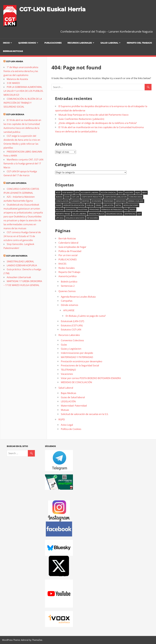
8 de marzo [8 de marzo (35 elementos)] (68, 193)
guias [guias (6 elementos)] (59, 205)
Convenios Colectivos (72, 340)
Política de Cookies (71, 429)
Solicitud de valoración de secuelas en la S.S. (85, 414)
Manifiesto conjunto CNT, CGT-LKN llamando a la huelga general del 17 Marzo (23, 164)
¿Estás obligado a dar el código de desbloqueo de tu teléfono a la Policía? (98, 123)
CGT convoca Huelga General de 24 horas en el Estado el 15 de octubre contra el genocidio (22, 236)
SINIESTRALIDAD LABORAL (20, 261)
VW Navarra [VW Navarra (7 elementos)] (92, 218)
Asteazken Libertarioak (19, 277)
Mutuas (65, 410)
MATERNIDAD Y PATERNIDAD (77, 357)
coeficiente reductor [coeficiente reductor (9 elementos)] (92, 197)
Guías (64, 345)
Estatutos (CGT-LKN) (72, 325)
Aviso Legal (67, 425)
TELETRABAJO (68, 370)
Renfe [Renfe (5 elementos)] (133, 209)
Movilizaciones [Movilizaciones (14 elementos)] (131, 205)
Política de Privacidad (70, 251)
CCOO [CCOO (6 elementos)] (67, 197)
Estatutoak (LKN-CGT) (72, 321)
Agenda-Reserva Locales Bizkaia (78, 297)
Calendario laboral (68, 243)
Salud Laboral (109, 43)
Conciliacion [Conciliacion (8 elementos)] (62, 201)
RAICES (62, 264)
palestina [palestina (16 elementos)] (83, 209)
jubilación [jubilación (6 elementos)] (108, 205)
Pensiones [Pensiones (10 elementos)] (94, 209)
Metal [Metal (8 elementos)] (118, 205)
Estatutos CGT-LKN (71, 329)
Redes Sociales (67, 268)
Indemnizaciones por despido (77, 353)
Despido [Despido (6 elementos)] (86, 201)
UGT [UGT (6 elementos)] (139, 214)
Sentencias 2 (68, 286)
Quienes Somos (27, 43)
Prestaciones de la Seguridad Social (80, 365)
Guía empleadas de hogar (72, 247)
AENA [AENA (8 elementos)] (121, 193)
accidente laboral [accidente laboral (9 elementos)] (90, 193)
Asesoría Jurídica (67, 276)
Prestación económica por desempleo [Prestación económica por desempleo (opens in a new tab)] (82, 361)
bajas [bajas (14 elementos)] (138, 193)
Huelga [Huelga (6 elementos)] (90, 205)
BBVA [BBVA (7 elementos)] (144, 193)
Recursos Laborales (80, 43)
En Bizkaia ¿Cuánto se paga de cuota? (86, 316)
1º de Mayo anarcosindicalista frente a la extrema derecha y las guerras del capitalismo (21, 71)
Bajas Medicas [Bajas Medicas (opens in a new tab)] (69, 393)
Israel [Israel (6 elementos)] (98, 205)
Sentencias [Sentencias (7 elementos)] (130, 214)
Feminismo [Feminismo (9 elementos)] (109, 201)
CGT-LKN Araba (15, 61)
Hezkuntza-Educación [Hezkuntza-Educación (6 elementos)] (74, 205)
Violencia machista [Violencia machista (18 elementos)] (75, 218)
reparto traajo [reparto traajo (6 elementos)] (63, 214)
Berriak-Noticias (13, 51)
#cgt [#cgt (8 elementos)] (58, 193)
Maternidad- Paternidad (74, 406)
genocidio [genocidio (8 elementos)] (121, 201)
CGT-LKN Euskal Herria (52, 9)
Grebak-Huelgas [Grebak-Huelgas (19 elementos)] (136, 201)
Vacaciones (67, 374)
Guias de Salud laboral (73, 397)
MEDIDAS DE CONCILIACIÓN (76, 382)
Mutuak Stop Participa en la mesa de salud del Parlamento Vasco (93, 115)
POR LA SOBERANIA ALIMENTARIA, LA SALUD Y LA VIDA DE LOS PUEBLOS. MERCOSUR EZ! (23, 91)
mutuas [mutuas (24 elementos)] (60, 209)
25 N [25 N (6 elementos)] (77, 193)
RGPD (62, 419)
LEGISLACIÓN (68, 401)
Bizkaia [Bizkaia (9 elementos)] (59, 197)
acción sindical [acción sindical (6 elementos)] (108, 193)
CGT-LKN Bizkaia (15, 114)
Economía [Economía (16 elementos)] (96, 201)
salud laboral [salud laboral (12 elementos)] (79, 214)
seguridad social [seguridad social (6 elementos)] (114, 214)
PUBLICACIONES (53, 43)
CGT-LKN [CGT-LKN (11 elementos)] (76, 197)
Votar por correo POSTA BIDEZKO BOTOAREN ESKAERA (91, 378)
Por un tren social (68, 255)
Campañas (67, 301)
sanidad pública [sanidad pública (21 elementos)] (96, 214)
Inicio (6, 43)
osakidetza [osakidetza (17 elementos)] (71, 209)
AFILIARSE (69, 310)
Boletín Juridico (69, 282)
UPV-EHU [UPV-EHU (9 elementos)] (60, 218)
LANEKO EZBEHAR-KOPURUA (22, 265)
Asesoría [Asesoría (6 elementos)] (129, 193)
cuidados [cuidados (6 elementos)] (75, 201)
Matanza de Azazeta (17, 79)
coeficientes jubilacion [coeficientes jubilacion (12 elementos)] (116, 197)
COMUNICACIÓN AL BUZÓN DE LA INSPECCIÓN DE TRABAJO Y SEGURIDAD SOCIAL (23, 103)
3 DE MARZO (13, 83)
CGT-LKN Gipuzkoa (16, 183)
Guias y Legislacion (71, 349)
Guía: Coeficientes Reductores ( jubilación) (81, 119)
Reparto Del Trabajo (139, 43)
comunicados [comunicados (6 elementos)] (136, 197)
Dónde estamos (69, 305)
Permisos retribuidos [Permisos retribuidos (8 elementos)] (112, 209)
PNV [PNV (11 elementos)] (126, 209)
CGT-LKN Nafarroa (17, 256)
